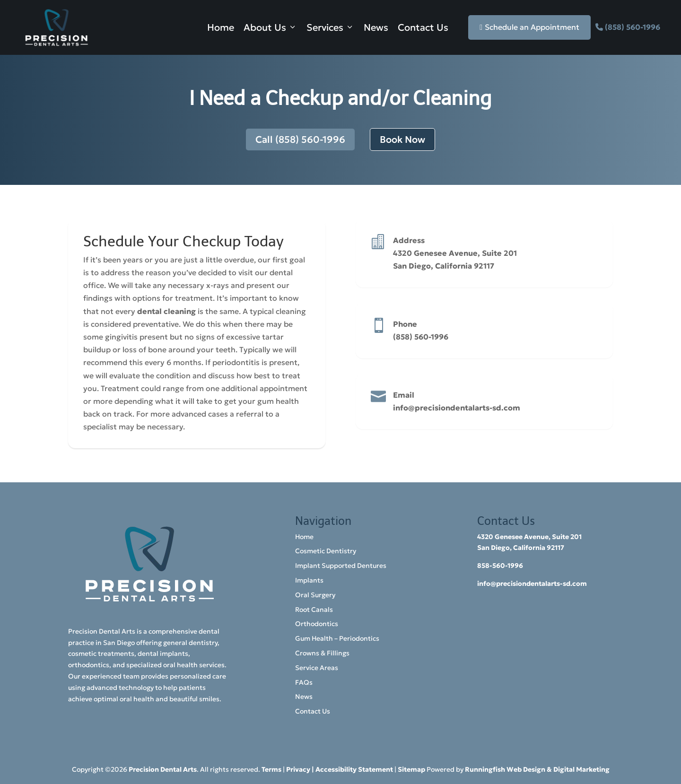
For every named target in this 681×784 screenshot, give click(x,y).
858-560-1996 (500, 566)
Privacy (298, 769)
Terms (271, 769)
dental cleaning (166, 311)
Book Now (402, 139)
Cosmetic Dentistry (326, 551)
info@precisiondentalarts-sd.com (457, 408)
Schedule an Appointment (529, 27)
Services (330, 27)
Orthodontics (317, 624)
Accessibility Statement (354, 769)
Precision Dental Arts (163, 769)
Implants (309, 580)
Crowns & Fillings (322, 653)
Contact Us (423, 27)
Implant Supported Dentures (341, 566)
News (376, 27)
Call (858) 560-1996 (300, 139)
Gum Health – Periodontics (337, 638)
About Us (270, 27)
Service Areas (317, 668)
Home (221, 27)
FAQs (304, 682)
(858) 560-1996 (633, 27)
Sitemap (411, 769)
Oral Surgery (315, 595)
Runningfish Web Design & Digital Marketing (537, 769)
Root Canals (314, 610)
